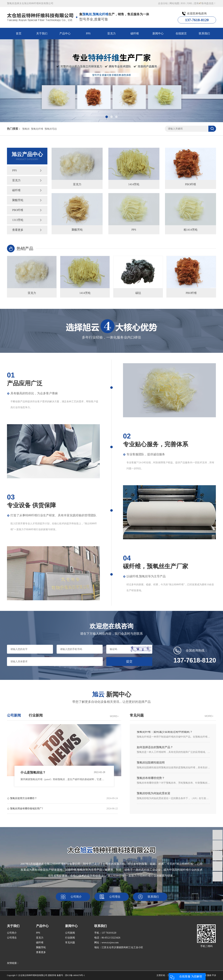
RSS (183, 3)
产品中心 (65, 33)
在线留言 (181, 33)
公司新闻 (70, 933)
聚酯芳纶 (18, 200)
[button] (107, 117)
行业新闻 (70, 938)
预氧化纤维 (37, 129)
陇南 (209, 975)
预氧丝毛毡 (51, 129)
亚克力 (111, 33)
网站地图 (174, 3)
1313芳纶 (18, 220)
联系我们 (204, 33)
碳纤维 (135, 33)
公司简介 (76, 897)
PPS (88, 33)
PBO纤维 (18, 210)
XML (190, 3)
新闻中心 (158, 33)
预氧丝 (26, 129)
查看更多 (18, 230)
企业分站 (163, 3)
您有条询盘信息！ (205, 3)
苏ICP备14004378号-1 (75, 975)
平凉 (214, 975)
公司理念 (115, 897)
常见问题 (70, 943)
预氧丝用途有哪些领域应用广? (64, 809)
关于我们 (42, 33)
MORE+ (114, 716)
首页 (19, 33)
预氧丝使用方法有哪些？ (64, 798)
